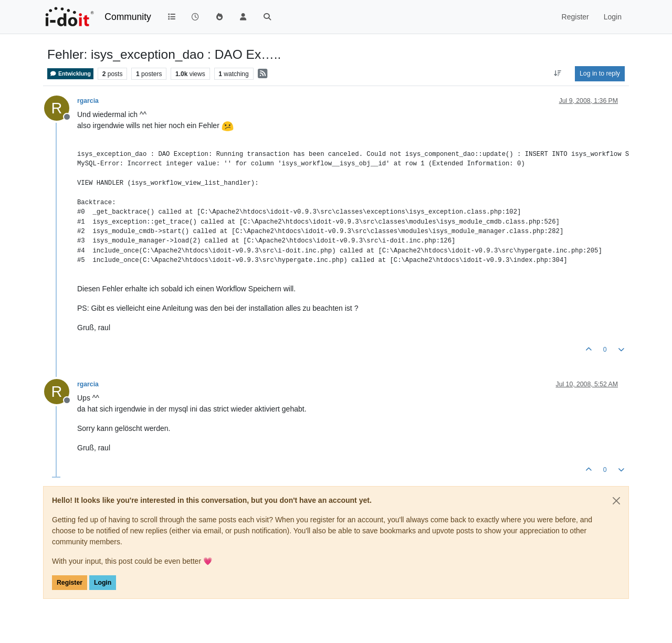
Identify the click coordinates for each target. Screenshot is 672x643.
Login (103, 583)
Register (70, 583)
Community (128, 17)
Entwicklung (70, 74)
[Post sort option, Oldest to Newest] (558, 73)
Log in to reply (600, 73)
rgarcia (88, 101)
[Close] (616, 501)
